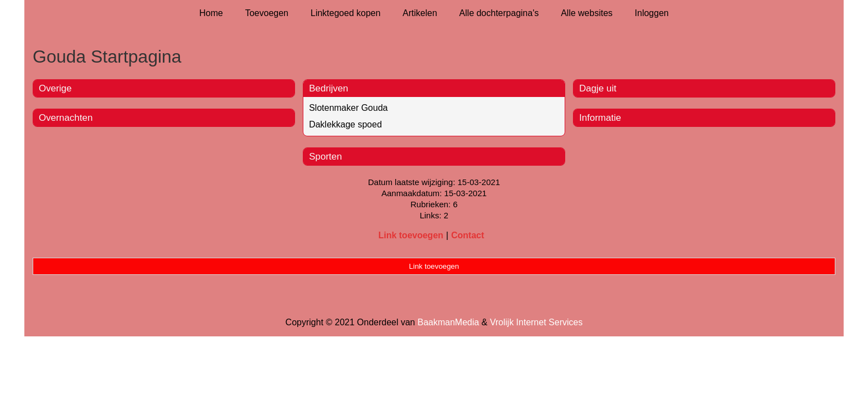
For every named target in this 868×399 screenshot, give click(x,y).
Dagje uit (598, 88)
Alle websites (587, 13)
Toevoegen (267, 13)
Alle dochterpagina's (499, 13)
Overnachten (66, 118)
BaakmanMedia (448, 322)
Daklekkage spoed (345, 124)
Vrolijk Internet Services (536, 322)
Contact (468, 235)
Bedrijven (329, 88)
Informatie (600, 118)
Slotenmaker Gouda (348, 108)
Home (211, 13)
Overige (55, 88)
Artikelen (420, 13)
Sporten (325, 157)
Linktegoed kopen (345, 13)
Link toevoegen (410, 235)
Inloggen (652, 13)
